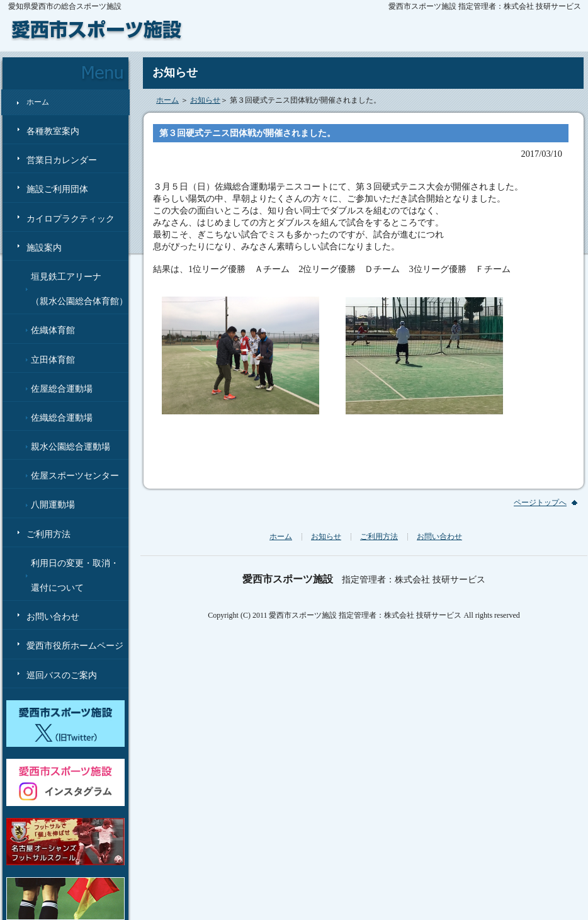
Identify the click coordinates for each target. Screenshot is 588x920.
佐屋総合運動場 (62, 389)
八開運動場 (53, 505)
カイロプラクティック (71, 219)
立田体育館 (53, 360)
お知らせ (205, 100)
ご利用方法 (48, 534)
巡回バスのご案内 (62, 675)
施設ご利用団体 (57, 189)
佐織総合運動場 (62, 418)
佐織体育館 (53, 330)
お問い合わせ (53, 617)
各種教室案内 (53, 131)
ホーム (38, 102)
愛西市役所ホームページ (75, 646)
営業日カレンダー (62, 160)
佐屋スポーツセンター (75, 476)
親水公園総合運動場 (71, 447)
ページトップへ (540, 503)
